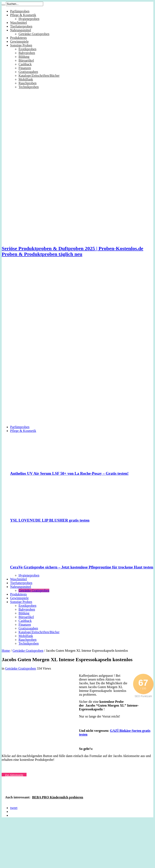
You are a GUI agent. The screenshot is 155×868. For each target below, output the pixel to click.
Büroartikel (26, 60)
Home (6, 651)
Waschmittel (19, 23)
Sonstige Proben (21, 45)
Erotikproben (27, 49)
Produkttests (18, 38)
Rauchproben (27, 83)
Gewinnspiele (19, 42)
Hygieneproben (29, 19)
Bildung (24, 57)
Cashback (25, 64)
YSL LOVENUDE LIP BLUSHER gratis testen (50, 520)
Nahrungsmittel (21, 30)
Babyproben (27, 53)
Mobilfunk (26, 79)
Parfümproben (20, 11)
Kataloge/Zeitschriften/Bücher (39, 76)
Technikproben (29, 87)
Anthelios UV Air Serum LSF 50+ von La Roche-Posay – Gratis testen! (69, 473)
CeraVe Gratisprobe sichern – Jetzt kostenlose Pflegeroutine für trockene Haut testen (82, 567)
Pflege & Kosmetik (23, 15)
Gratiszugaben (28, 72)
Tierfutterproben (21, 26)
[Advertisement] (39, 301)
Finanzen (25, 68)
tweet (14, 808)
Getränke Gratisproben (34, 34)
